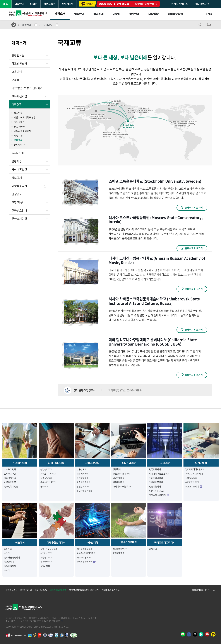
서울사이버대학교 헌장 (25, 117)
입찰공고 (17, 194)
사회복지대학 (20, 463)
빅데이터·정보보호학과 (159, 474)
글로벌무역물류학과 (122, 474)
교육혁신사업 (29, 96)
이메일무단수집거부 (111, 590)
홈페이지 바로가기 (193, 208)
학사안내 (134, 14)
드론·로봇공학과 (157, 491)
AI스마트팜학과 (84, 558)
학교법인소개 (19, 63)
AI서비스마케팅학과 (122, 487)
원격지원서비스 (179, 4)
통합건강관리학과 (121, 549)
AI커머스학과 (46, 553)
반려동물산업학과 (86, 562)
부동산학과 (82, 469)
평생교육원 (50, 4)
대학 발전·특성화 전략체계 (27, 88)
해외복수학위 (175, 14)
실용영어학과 (46, 562)
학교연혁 (18, 113)
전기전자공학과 (156, 478)
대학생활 (153, 14)
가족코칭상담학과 (48, 474)
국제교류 (48, 25)
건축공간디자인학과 (194, 474)
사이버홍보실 (19, 169)
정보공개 (17, 178)
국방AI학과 (45, 566)
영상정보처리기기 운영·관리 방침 (84, 590)
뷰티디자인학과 (192, 482)
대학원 (34, 4)
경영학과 (117, 469)
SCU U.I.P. (19, 122)
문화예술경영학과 (12, 558)
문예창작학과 (191, 478)
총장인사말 (18, 55)
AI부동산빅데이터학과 (86, 553)
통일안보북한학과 (85, 491)
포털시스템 (68, 4)
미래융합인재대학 (56, 543)
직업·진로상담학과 (49, 549)
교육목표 (17, 80)
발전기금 (17, 161)
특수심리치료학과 (48, 482)
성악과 (7, 553)
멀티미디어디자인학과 (195, 469)
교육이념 (17, 72)
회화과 (7, 570)
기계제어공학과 (156, 482)
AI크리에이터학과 (85, 549)
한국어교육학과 (84, 482)
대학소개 (60, 14)
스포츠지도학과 (194, 487)
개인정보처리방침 (58, 590)
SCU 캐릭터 (20, 126)
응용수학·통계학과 (159, 495)
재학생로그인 (202, 4)
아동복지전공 (10, 482)
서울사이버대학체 (22, 131)
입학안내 (19, 4)
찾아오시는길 (19, 219)
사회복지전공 (10, 469)
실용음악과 (9, 562)
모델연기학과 (46, 558)
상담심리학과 (46, 469)
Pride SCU (18, 153)
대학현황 (27, 25)
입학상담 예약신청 (145, 4)
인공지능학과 (155, 487)
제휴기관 (18, 136)
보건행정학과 (83, 478)
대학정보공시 (29, 186)
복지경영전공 (10, 478)
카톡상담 (87, 4)
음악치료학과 (10, 566)
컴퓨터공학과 (155, 469)
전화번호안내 (19, 210)
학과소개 (98, 14)
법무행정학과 (83, 474)
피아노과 (8, 549)
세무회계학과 (119, 482)
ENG (209, 14)
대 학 (6, 4)
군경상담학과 (46, 478)
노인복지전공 (10, 474)
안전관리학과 (83, 487)
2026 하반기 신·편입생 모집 (114, 4)
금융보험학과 (119, 478)
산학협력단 (19, 145)
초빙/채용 (17, 202)
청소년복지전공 (11, 487)
